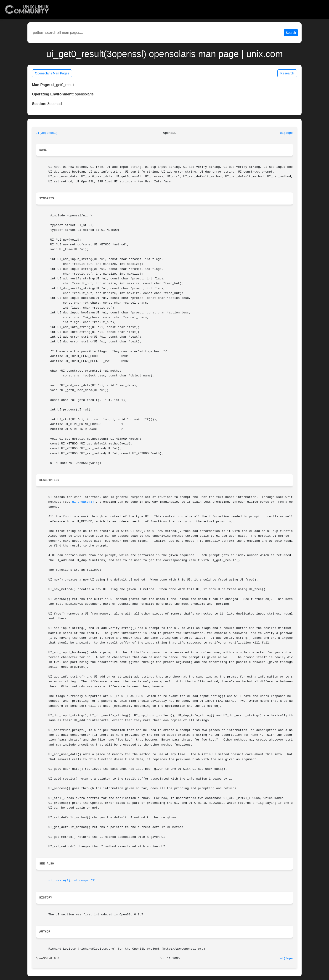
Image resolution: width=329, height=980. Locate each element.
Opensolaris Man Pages (52, 73)
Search (291, 33)
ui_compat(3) (85, 881)
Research (287, 73)
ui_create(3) (83, 502)
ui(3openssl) (47, 133)
